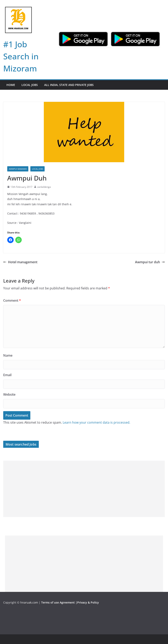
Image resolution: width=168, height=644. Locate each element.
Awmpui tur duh (150, 262)
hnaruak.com (29, 602)
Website (9, 394)
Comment (12, 300)
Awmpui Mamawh (18, 169)
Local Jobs (30, 85)
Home (11, 85)
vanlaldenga (44, 187)
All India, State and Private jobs (69, 85)
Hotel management (20, 262)
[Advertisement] (84, 489)
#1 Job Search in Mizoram (21, 56)
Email (7, 375)
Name (8, 355)
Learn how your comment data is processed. (96, 422)
